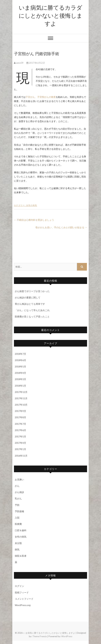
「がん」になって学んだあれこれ (32, 310)
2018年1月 (20, 386)
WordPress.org (23, 605)
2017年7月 (20, 424)
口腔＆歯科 (21, 530)
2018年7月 (20, 354)
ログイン (19, 586)
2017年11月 (21, 398)
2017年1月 (20, 449)
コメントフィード (24, 599)
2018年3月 (20, 379)
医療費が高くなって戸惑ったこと (32, 317)
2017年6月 (20, 430)
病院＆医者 (21, 556)
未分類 (18, 543)
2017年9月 (20, 411)
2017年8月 (20, 417)
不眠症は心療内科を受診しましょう (34, 220)
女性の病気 (32, 205)
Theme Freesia (40, 636)
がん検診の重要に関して (28, 298)
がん (17, 486)
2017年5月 (20, 436)
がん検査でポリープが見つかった (32, 291)
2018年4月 (20, 373)
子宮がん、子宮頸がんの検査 (41, 97)
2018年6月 (20, 360)
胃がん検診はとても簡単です (30, 304)
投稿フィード (22, 592)
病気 (17, 549)
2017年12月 (21, 392)
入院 (17, 518)
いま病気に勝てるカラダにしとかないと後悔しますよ (51, 15)
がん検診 (19, 492)
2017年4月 (20, 443)
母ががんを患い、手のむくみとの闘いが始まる (61, 227)
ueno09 (19, 63)
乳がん (18, 498)
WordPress (67, 636)
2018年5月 (20, 366)
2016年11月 (21, 456)
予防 (17, 505)
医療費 (18, 524)
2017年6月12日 (36, 63)
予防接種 (19, 511)
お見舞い (19, 479)
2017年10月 (21, 405)
